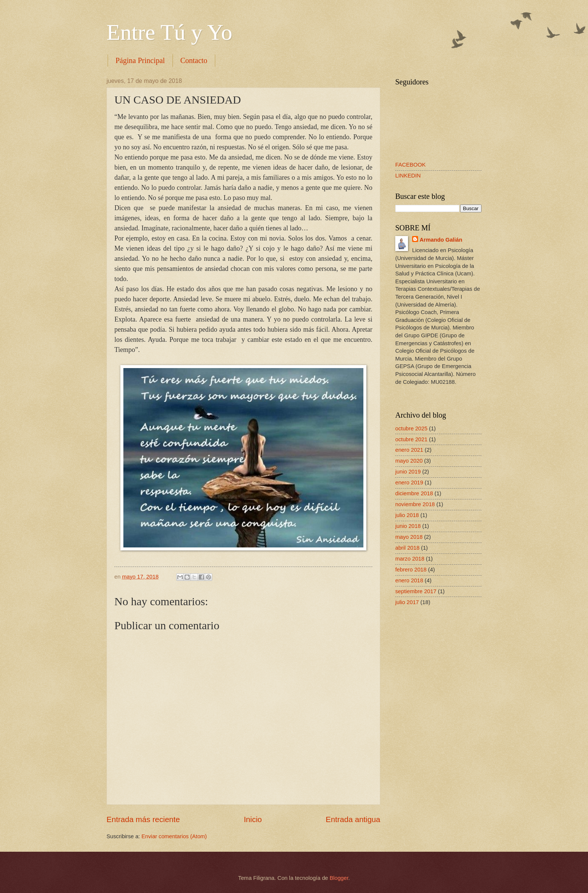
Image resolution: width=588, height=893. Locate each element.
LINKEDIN (408, 176)
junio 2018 (408, 526)
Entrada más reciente (143, 819)
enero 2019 (409, 483)
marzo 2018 (410, 559)
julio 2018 (407, 515)
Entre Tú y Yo (169, 32)
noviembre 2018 (415, 504)
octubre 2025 (411, 428)
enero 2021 (409, 450)
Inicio (253, 819)
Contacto (194, 60)
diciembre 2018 (414, 493)
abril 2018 (407, 548)
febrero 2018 (411, 570)
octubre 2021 (411, 439)
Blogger (339, 878)
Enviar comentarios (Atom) (174, 836)
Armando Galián (441, 240)
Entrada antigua (353, 819)
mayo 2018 (409, 537)
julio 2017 (407, 602)
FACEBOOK (410, 165)
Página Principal (140, 60)
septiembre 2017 (416, 591)
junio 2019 (408, 472)
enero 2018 (409, 580)
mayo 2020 (409, 461)
